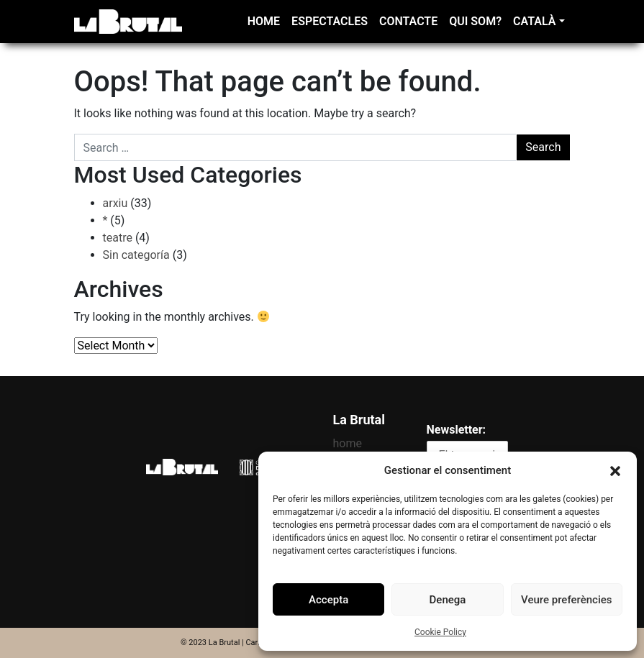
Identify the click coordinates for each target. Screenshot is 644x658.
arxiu (115, 203)
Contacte (408, 21)
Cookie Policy (440, 632)
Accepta (328, 600)
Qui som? (475, 21)
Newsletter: (457, 430)
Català (534, 21)
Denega (448, 600)
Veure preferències (566, 600)
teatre (118, 238)
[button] (615, 470)
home (264, 21)
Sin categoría (136, 255)
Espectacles (330, 21)
